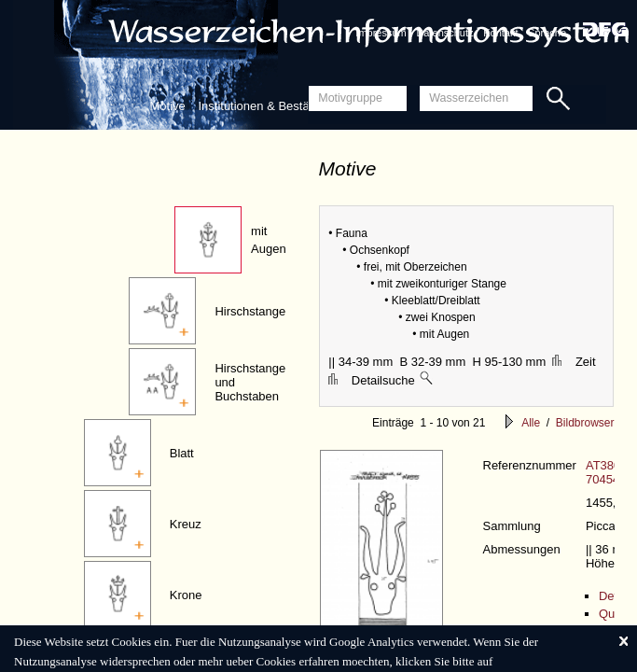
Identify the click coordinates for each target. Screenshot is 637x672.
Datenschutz (444, 33)
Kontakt (500, 33)
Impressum (381, 33)
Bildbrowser (585, 423)
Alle (531, 423)
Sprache (547, 33)
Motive (168, 106)
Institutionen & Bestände (263, 106)
